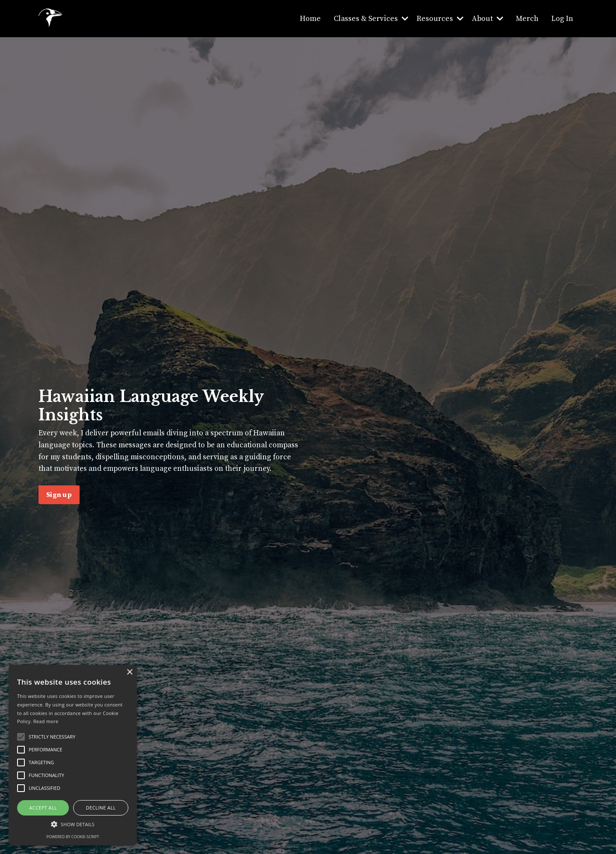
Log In (562, 18)
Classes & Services (369, 18)
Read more (46, 721)
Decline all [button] (101, 808)
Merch (527, 18)
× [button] (129, 672)
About (487, 18)
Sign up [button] (59, 502)
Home (308, 18)
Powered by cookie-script (73, 837)
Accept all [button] (43, 808)
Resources (438, 18)
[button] (73, 824)
